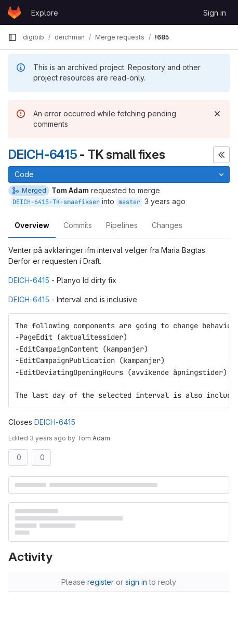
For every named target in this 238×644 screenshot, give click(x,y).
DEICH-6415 (43, 155)
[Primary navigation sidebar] (12, 37)
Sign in (215, 13)
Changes (167, 225)
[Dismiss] (217, 114)
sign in (136, 582)
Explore (45, 13)
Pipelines (122, 225)
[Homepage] (14, 12)
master (129, 202)
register (101, 582)
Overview (32, 225)
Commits (78, 225)
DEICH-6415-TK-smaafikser (56, 202)
